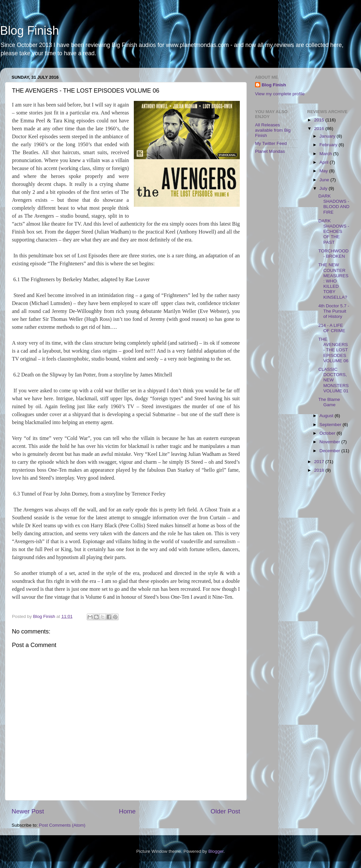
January (328, 136)
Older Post (225, 811)
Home (127, 811)
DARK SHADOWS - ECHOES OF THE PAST (334, 232)
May (324, 171)
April (325, 162)
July (324, 188)
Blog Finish (29, 31)
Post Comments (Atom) (62, 825)
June (325, 180)
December (331, 451)
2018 (320, 470)
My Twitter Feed (271, 143)
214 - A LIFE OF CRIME (332, 328)
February (329, 145)
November (331, 442)
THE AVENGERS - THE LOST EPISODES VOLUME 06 (333, 350)
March (326, 154)
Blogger (216, 851)
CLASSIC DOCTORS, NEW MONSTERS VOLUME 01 (334, 380)
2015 (320, 120)
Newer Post (28, 811)
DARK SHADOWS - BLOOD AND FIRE (334, 204)
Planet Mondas (270, 151)
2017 (320, 462)
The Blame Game (329, 402)
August (327, 416)
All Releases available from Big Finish (273, 130)
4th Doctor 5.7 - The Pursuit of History (334, 311)
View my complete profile (280, 94)
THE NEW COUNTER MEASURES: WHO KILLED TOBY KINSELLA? (333, 281)
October (328, 433)
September (331, 425)
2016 (320, 129)
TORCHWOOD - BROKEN (333, 254)
